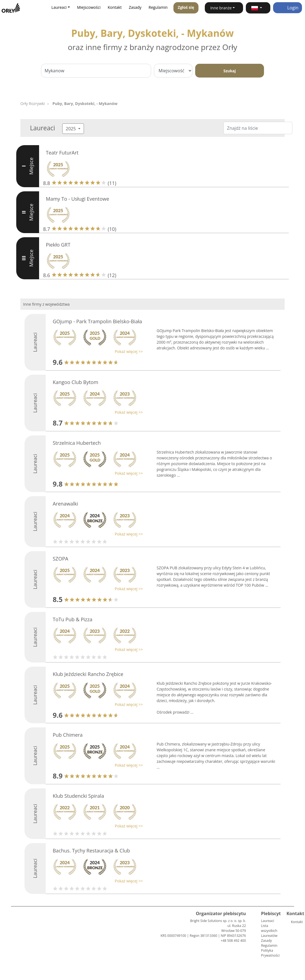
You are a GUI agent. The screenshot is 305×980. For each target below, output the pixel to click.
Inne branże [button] (221, 8)
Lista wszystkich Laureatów (269, 931)
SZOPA (60, 559)
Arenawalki (65, 504)
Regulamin (158, 7)
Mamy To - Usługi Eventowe (78, 199)
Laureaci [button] (59, 7)
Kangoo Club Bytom (75, 382)
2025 (71, 129)
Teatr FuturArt (62, 153)
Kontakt (115, 7)
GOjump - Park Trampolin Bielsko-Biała (97, 321)
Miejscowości (89, 7)
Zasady (135, 7)
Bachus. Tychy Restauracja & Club (91, 851)
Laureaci (267, 921)
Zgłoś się (186, 7)
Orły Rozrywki (33, 103)
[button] (258, 8)
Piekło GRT (58, 245)
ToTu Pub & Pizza (72, 619)
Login (288, 8)
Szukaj (229, 71)
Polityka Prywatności (270, 953)
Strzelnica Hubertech (77, 443)
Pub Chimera (68, 735)
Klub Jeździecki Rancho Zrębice (88, 674)
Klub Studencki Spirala (78, 796)
